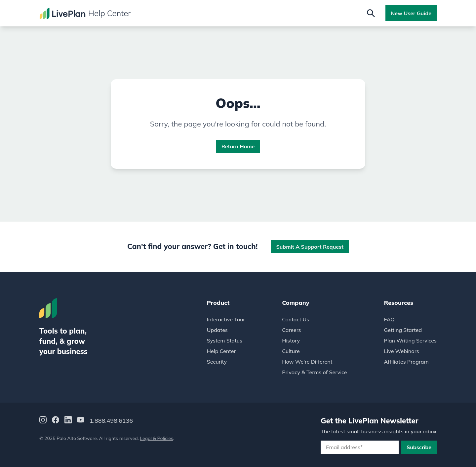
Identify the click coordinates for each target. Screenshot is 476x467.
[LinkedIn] (68, 421)
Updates (217, 330)
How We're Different (307, 362)
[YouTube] (81, 421)
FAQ (389, 319)
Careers (291, 330)
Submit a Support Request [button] (310, 247)
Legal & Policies (157, 438)
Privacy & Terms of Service (314, 372)
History (291, 341)
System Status (225, 341)
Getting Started (403, 330)
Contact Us (296, 319)
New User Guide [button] (411, 13)
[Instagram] (43, 421)
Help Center (221, 351)
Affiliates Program (406, 362)
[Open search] (371, 13)
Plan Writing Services (410, 341)
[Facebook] (56, 421)
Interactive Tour (226, 319)
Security (217, 362)
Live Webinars (402, 351)
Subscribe (419, 447)
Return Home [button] (238, 146)
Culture (291, 351)
